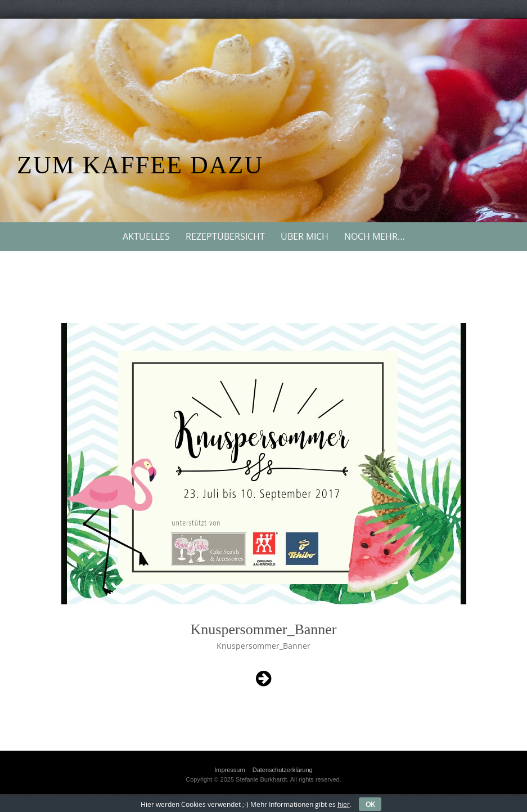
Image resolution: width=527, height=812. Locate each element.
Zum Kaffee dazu (140, 165)
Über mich (305, 236)
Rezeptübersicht (225, 236)
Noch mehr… (375, 236)
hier (344, 804)
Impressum (229, 770)
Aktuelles (146, 236)
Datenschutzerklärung (283, 770)
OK (370, 804)
